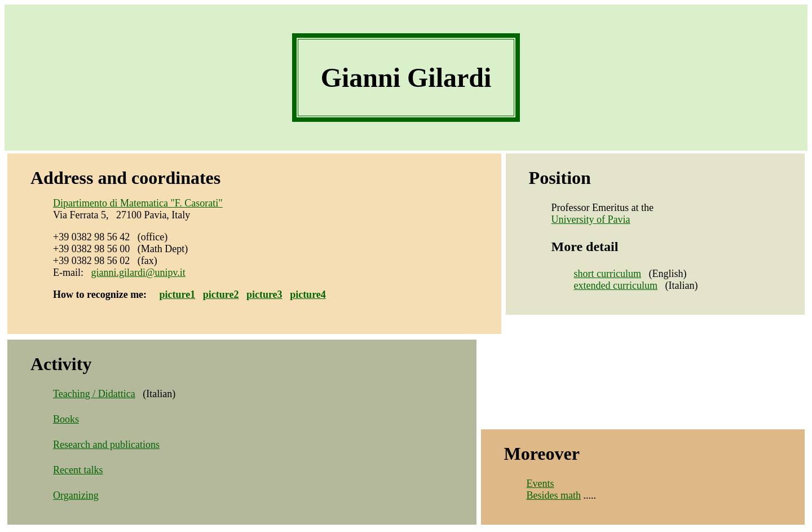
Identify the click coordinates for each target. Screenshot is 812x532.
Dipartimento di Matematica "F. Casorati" (138, 203)
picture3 (264, 294)
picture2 (221, 294)
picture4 (308, 294)
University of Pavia (591, 219)
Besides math (554, 495)
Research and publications (106, 445)
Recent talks (78, 470)
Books (66, 419)
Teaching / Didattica (94, 394)
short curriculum (608, 274)
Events (540, 483)
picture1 (178, 294)
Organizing (76, 495)
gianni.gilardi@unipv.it (138, 272)
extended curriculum (616, 285)
